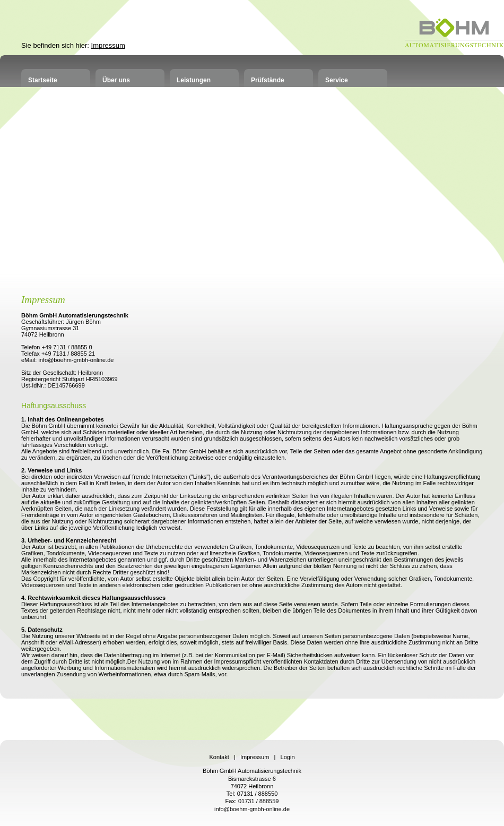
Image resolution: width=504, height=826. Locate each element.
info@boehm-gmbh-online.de (252, 809)
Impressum (108, 45)
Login (288, 757)
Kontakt (219, 757)
